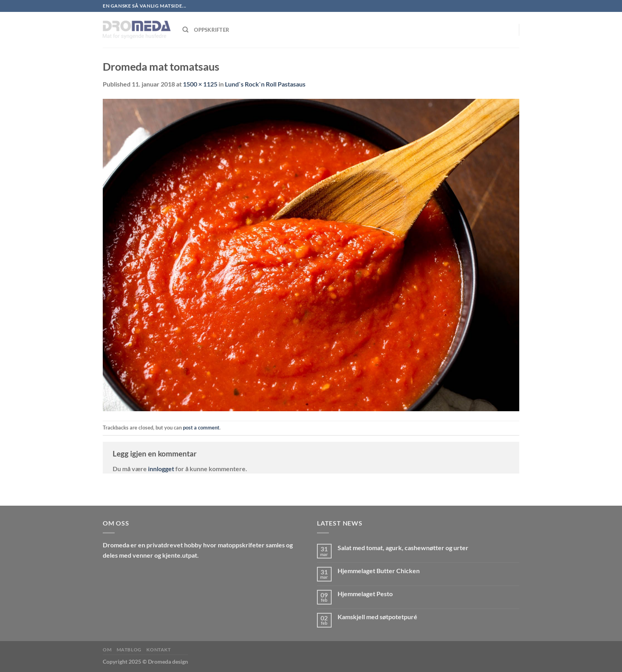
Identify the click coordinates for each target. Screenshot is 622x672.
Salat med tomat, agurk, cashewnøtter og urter (403, 548)
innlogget (161, 469)
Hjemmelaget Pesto (365, 594)
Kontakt (158, 650)
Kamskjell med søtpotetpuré (377, 617)
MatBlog (129, 650)
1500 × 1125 (200, 84)
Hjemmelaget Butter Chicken (379, 571)
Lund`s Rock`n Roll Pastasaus (265, 84)
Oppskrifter (212, 30)
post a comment (201, 427)
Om (107, 650)
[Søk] (185, 30)
